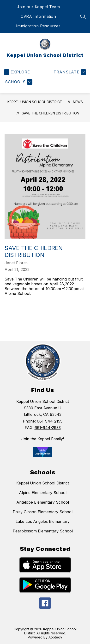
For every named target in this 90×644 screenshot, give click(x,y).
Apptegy (55, 637)
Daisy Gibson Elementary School (43, 512)
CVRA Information (38, 16)
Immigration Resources (38, 26)
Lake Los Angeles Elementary (43, 521)
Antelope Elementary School (43, 502)
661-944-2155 (50, 421)
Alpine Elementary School (43, 493)
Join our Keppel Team (38, 7)
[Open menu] (17, 72)
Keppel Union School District (35, 102)
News (78, 102)
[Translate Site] (69, 72)
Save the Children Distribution (51, 113)
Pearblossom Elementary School (43, 531)
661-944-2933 (48, 428)
